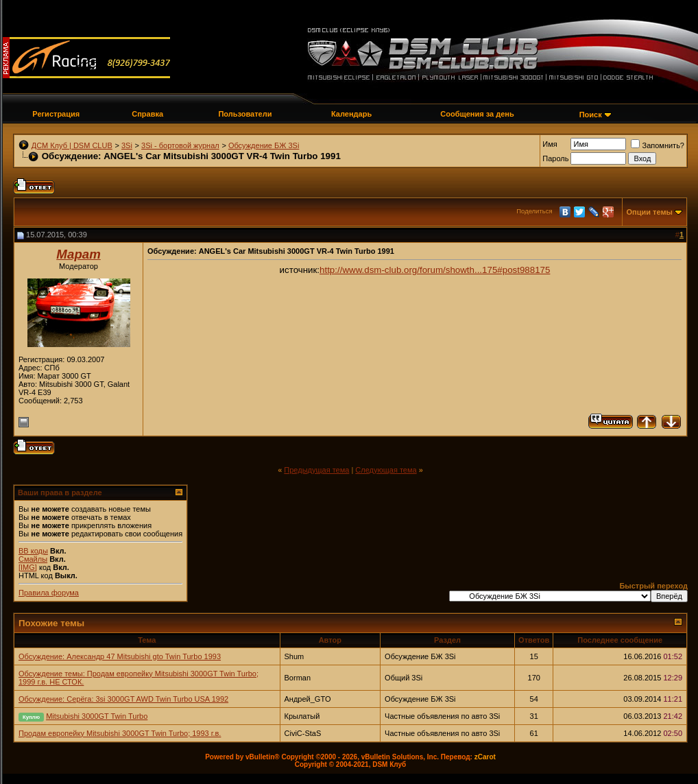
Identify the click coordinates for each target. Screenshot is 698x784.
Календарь (351, 114)
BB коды (33, 551)
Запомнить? (658, 145)
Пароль (555, 158)
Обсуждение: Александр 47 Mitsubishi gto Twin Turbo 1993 (120, 656)
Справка (147, 114)
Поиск (591, 115)
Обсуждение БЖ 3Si (264, 145)
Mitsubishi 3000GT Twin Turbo (97, 716)
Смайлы (33, 559)
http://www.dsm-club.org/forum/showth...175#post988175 (435, 270)
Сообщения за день (477, 114)
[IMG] (28, 567)
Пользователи (245, 114)
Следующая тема (386, 470)
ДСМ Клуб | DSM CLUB (72, 145)
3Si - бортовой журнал (180, 145)
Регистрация (56, 114)
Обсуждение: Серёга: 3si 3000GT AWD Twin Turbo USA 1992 (123, 699)
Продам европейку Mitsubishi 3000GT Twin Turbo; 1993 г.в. (120, 733)
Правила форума (49, 593)
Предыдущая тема (316, 470)
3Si (127, 145)
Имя (550, 144)
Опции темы (650, 212)
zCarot (485, 757)
